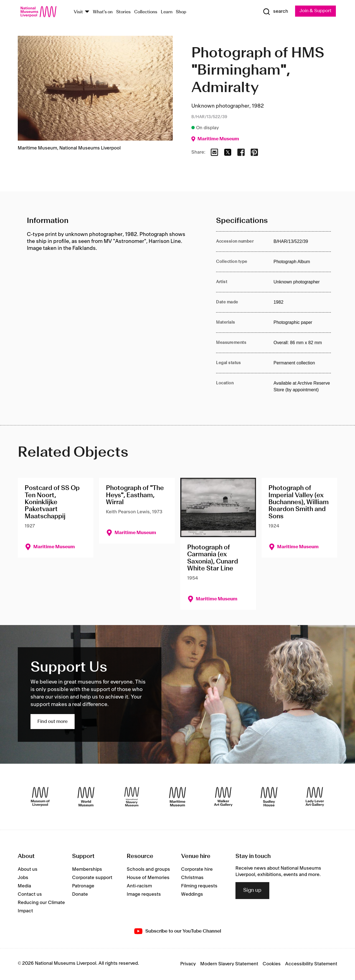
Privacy (188, 964)
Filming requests (199, 886)
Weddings (192, 895)
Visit (78, 12)
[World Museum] (86, 797)
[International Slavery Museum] (132, 797)
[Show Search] (275, 12)
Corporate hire (197, 870)
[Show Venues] (87, 12)
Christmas (192, 878)
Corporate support (92, 878)
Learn (167, 12)
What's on (103, 12)
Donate (80, 895)
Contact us (30, 895)
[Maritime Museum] (177, 797)
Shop (181, 12)
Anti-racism (139, 886)
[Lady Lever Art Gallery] (315, 797)
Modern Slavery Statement (229, 964)
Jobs (23, 878)
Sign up (252, 890)
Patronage (83, 886)
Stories (123, 12)
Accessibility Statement (311, 964)
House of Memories (148, 878)
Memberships (87, 870)
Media (24, 886)
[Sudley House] (269, 797)
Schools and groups (148, 870)
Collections (146, 12)
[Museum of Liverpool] (40, 797)
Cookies (272, 964)
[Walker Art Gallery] (223, 797)
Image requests (144, 895)
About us (28, 870)
